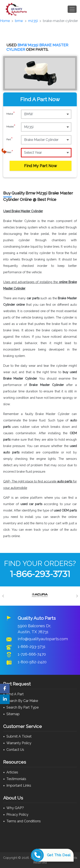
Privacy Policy (17, 815)
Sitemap (13, 714)
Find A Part (15, 694)
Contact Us (15, 750)
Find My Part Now (41, 166)
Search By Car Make (22, 701)
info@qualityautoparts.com (43, 639)
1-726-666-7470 (32, 654)
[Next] (77, 596)
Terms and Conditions (24, 821)
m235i (33, 21)
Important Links (19, 785)
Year (10, 152)
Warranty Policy (19, 743)
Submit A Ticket (19, 736)
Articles (12, 772)
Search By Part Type (23, 707)
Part (10, 140)
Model (11, 127)
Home (5, 21)
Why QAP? (15, 808)
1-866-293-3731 (40, 574)
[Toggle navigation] (72, 9)
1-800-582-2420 (32, 662)
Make (11, 114)
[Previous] (3, 596)
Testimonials (16, 779)
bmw (19, 21)
